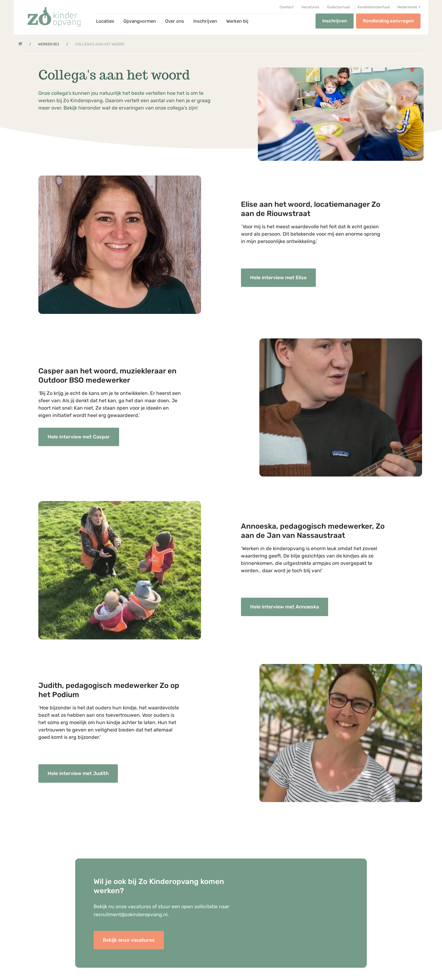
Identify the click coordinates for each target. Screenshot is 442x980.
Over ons (175, 21)
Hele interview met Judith (78, 773)
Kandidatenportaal (374, 7)
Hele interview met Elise (278, 278)
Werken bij (237, 21)
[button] (409, 7)
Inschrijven (205, 21)
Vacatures (310, 7)
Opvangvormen (140, 21)
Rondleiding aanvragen (388, 21)
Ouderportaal (338, 7)
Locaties (105, 21)
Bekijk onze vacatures (129, 940)
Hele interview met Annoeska (285, 607)
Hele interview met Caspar (79, 437)
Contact (287, 7)
